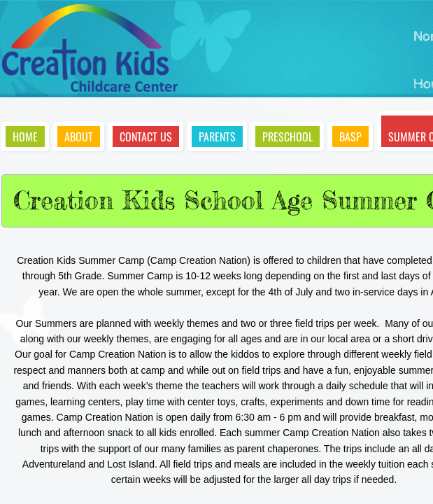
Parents (217, 136)
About (79, 136)
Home (25, 136)
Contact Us (146, 136)
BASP (350, 136)
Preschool (288, 136)
